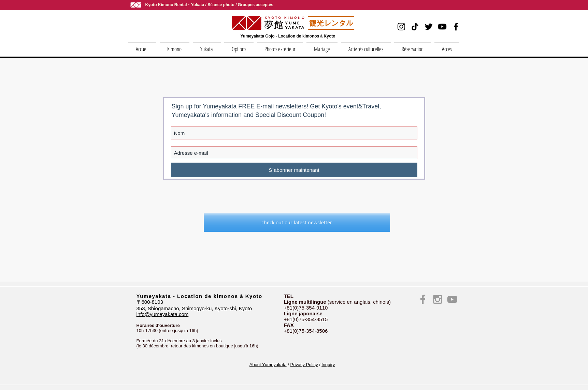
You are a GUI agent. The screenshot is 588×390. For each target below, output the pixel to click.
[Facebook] (456, 27)
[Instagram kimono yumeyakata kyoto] (438, 299)
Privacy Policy (304, 365)
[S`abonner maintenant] (294, 170)
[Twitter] (429, 27)
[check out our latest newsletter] (297, 223)
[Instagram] (401, 27)
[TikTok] (415, 27)
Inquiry (328, 365)
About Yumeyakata (268, 365)
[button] (175, 46)
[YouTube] (442, 27)
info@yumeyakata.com (163, 314)
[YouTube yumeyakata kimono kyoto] (452, 299)
